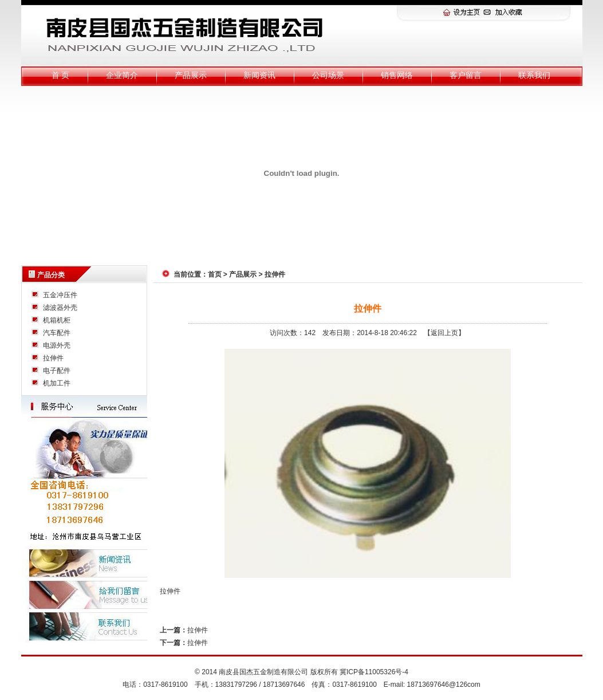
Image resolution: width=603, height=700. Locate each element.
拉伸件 (53, 358)
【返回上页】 (444, 333)
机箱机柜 (57, 320)
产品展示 (191, 75)
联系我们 (534, 75)
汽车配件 (57, 333)
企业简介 (122, 75)
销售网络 (397, 75)
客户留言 (466, 75)
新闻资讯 (259, 75)
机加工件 (57, 383)
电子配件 (57, 371)
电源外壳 (57, 345)
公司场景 (328, 75)
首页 (215, 274)
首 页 (61, 75)
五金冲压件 (60, 295)
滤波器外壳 (60, 308)
